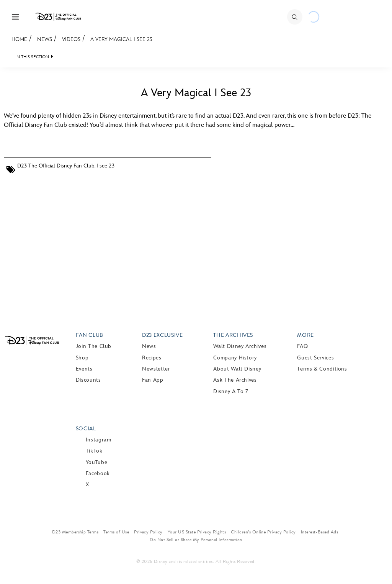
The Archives (233, 335)
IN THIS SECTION (32, 57)
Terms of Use (116, 532)
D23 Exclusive (162, 335)
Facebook (98, 473)
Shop (82, 358)
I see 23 (105, 166)
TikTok (94, 451)
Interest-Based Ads (320, 532)
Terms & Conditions (322, 369)
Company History (235, 358)
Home (19, 39)
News (45, 39)
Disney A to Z (231, 391)
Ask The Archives (235, 380)
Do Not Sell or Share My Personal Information (196, 540)
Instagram (99, 440)
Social (86, 429)
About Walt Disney (237, 369)
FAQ (302, 346)
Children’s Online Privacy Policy (263, 532)
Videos (71, 39)
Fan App (153, 380)
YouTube (96, 462)
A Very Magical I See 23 (121, 39)
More (305, 335)
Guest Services (315, 358)
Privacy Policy (148, 532)
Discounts (88, 380)
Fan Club (90, 335)
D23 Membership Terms (75, 532)
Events (84, 369)
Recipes (152, 358)
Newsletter (156, 369)
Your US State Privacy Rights (197, 532)
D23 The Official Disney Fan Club (56, 166)
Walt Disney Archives (240, 346)
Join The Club (94, 346)
